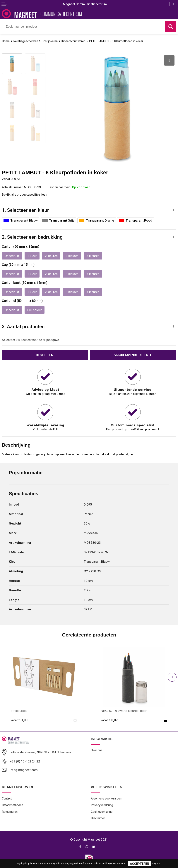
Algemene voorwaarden (106, 799)
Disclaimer (98, 819)
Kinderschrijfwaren (74, 41)
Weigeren (156, 864)
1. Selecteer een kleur (25, 210)
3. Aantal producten (23, 327)
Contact (7, 799)
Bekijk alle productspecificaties (25, 194)
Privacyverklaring (102, 805)
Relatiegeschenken (26, 41)
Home (6, 41)
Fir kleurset (19, 711)
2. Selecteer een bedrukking (32, 237)
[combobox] (84, 27)
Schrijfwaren (50, 41)
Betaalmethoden (12, 805)
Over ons (97, 750)
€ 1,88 (19, 720)
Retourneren (10, 812)
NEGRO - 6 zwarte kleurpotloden (124, 711)
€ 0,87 (109, 720)
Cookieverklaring (102, 812)
